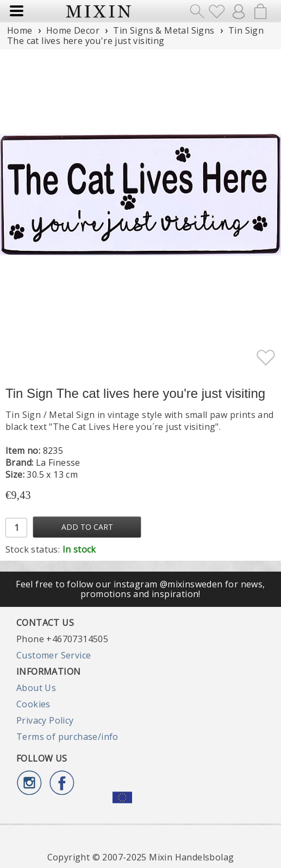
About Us (36, 688)
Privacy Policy (45, 720)
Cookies (33, 704)
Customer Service (54, 655)
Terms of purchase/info (67, 737)
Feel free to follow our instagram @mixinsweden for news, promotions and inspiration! (140, 589)
